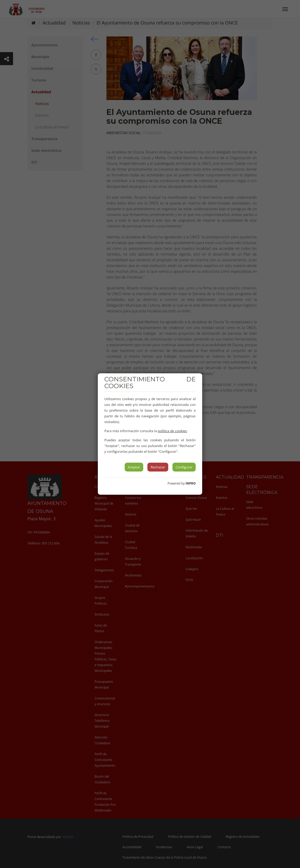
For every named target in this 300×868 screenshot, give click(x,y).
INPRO (191, 483)
